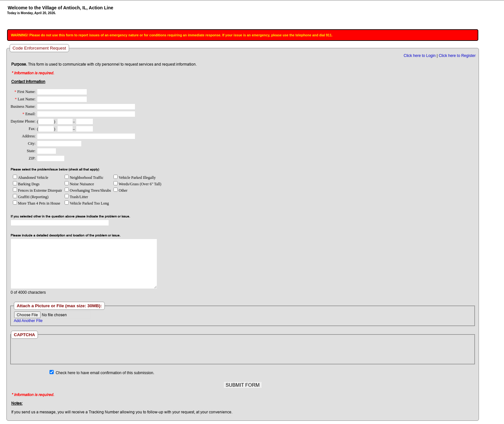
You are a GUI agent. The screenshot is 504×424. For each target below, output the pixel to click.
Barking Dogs (26, 184)
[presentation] (242, 351)
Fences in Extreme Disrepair (37, 190)
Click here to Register (457, 56)
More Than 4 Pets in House (36, 203)
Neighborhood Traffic (84, 178)
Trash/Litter (76, 197)
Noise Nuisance (79, 184)
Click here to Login (420, 56)
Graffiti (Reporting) (31, 197)
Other (120, 190)
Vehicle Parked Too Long (87, 203)
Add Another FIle (28, 321)
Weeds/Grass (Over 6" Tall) (137, 184)
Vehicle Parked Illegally (135, 178)
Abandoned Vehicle (31, 178)
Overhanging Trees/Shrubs (88, 190)
